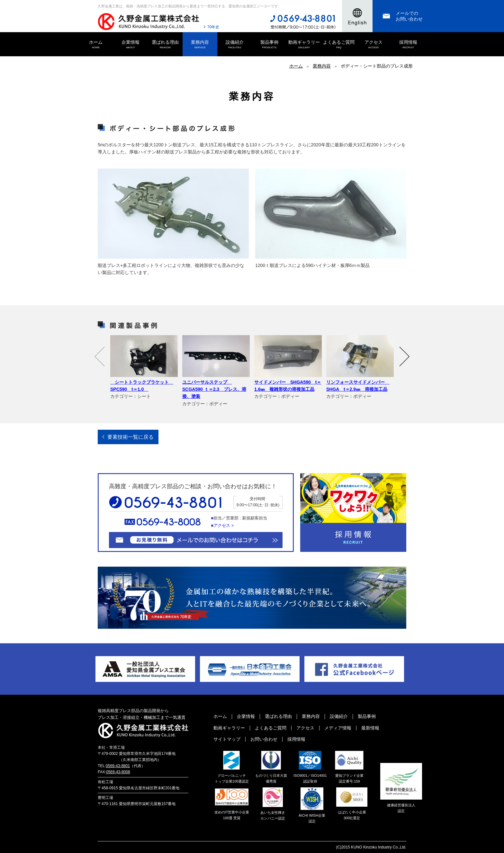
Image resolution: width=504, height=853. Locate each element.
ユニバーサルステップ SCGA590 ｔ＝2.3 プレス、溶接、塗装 (214, 389)
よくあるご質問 (339, 45)
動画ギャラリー (304, 45)
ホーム (96, 45)
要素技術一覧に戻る (130, 437)
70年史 (213, 27)
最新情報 (370, 728)
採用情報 (408, 45)
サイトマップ (227, 739)
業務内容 (200, 45)
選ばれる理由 (165, 45)
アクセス (373, 45)
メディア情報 (338, 728)
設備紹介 (235, 45)
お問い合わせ (264, 739)
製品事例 (269, 45)
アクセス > (224, 525)
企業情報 (130, 45)
